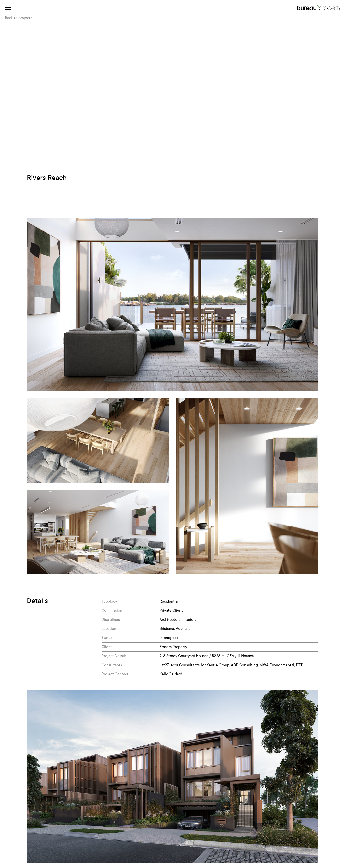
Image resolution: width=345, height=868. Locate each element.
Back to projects (18, 18)
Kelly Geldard (171, 674)
